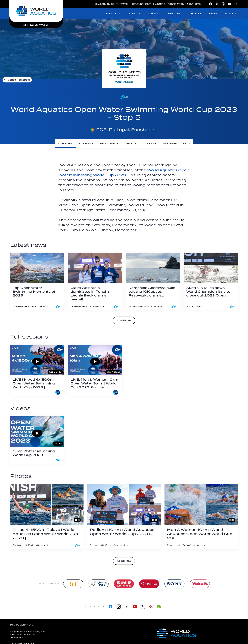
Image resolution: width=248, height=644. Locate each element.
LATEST (134, 14)
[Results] (130, 144)
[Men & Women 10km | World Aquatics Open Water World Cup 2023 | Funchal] (201, 516)
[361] (73, 584)
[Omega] (149, 584)
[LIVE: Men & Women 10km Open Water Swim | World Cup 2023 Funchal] (95, 370)
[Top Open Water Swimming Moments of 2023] (37, 282)
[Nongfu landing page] (124, 584)
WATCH (125, 4)
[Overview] (65, 144)
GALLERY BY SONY (107, 4)
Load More (124, 320)
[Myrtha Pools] (99, 584)
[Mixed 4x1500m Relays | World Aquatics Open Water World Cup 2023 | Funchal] (47, 516)
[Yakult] (200, 584)
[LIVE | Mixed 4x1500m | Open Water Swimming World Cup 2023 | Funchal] (37, 370)
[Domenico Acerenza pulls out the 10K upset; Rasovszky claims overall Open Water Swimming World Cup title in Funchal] (153, 282)
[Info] (186, 144)
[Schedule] (86, 144)
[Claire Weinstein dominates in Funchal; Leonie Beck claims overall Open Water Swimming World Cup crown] (95, 282)
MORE (231, 14)
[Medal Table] (109, 144)
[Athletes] (170, 144)
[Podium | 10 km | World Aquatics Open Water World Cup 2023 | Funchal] (124, 516)
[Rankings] (150, 144)
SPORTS (113, 14)
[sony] (174, 584)
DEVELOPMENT (141, 4)
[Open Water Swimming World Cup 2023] (37, 440)
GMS (198, 4)
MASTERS (159, 4)
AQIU (190, 4)
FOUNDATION (176, 4)
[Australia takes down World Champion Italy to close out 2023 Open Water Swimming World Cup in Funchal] (211, 282)
